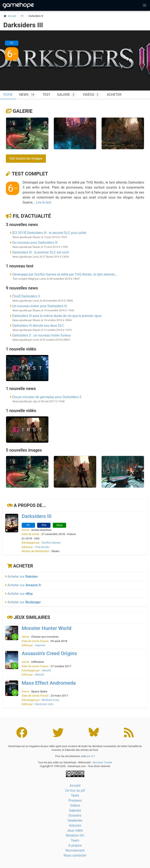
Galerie (66, 95)
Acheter (114, 95)
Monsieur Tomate (102, 762)
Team (75, 840)
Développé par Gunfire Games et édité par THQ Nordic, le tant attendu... (65, 274)
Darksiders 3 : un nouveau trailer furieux (42, 335)
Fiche (8, 95)
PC (22, 16)
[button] (145, 5)
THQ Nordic (42, 547)
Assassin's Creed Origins (49, 653)
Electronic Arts (44, 704)
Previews (75, 800)
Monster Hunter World (47, 628)
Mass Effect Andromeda (49, 683)
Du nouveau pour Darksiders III (35, 243)
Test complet (30, 174)
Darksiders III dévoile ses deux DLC (38, 326)
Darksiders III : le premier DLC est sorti (41, 252)
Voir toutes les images (26, 158)
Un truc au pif (75, 790)
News (28, 95)
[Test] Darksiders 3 (26, 296)
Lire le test (44, 202)
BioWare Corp (50, 700)
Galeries (75, 810)
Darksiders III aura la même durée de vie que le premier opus (57, 316)
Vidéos (91, 95)
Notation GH (75, 835)
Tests (75, 795)
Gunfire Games (51, 543)
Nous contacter (75, 855)
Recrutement (75, 850)
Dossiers (75, 815)
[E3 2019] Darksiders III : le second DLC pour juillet (49, 233)
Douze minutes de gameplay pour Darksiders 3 (47, 397)
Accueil (75, 785)
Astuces (75, 825)
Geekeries (75, 820)
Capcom (40, 645)
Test (47, 95)
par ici (90, 756)
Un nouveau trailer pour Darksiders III (40, 306)
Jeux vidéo (75, 830)
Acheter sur (21, 577)
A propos (75, 845)
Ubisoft (46, 670)
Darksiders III (23, 25)
